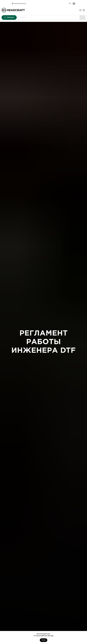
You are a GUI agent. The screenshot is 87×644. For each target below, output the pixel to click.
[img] (13, 4)
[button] (80, 10)
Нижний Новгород (20, 4)
